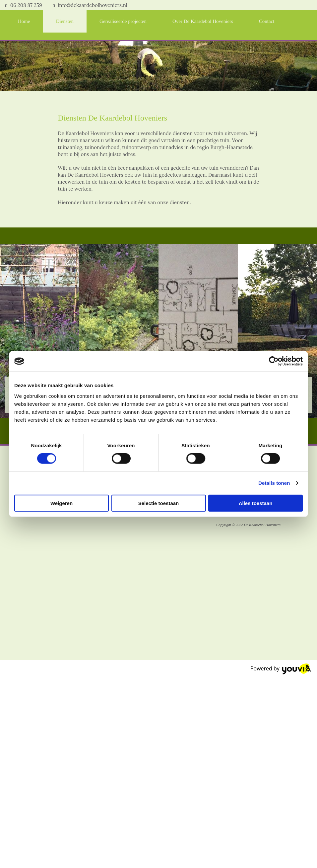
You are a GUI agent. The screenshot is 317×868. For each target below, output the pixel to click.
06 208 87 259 (26, 5)
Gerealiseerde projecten (123, 21)
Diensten (65, 21)
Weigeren (62, 503)
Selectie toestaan (159, 503)
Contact (267, 21)
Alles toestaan (256, 503)
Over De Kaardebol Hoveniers (203, 21)
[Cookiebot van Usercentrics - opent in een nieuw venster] (274, 361)
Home (24, 21)
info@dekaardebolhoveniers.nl (93, 5)
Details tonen (274, 483)
